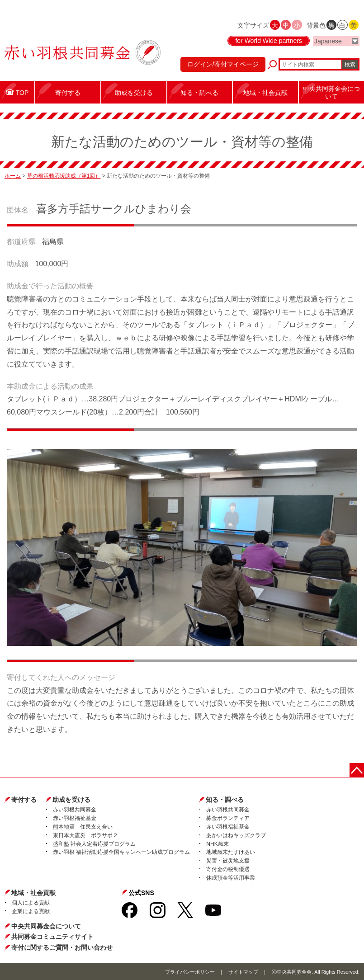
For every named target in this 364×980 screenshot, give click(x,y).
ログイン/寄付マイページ (223, 64)
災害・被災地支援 (228, 861)
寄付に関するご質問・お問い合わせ (62, 947)
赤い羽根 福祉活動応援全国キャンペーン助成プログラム (121, 852)
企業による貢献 (31, 911)
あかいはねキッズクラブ (236, 835)
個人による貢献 (31, 903)
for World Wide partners (269, 41)
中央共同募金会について (46, 926)
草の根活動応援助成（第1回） (64, 176)
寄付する (24, 800)
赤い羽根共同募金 (75, 810)
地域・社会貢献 (33, 893)
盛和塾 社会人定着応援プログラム (94, 844)
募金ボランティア (228, 818)
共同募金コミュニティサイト (52, 937)
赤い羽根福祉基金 (75, 818)
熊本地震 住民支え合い (83, 827)
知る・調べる (225, 800)
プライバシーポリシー (190, 972)
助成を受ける (71, 800)
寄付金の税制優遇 (228, 869)
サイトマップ (243, 972)
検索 (350, 65)
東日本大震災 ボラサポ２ (85, 835)
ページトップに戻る (357, 770)
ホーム (13, 176)
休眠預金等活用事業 (231, 878)
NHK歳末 (217, 844)
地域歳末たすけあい (231, 852)
